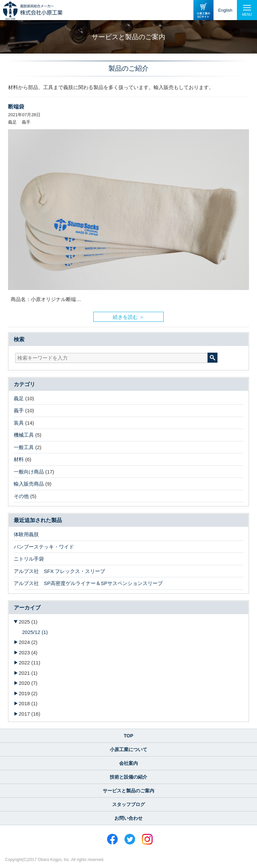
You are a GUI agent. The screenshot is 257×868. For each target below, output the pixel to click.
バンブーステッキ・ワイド (44, 547)
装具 (19, 423)
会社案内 (128, 763)
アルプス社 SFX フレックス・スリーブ (59, 571)
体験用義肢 (26, 534)
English (225, 10)
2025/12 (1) (35, 632)
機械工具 (24, 435)
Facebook (112, 839)
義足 (19, 398)
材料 (19, 459)
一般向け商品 (29, 472)
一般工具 (24, 447)
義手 (19, 410)
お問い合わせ (128, 818)
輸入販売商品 (29, 484)
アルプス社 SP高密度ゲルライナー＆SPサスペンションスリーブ (88, 583)
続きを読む (125, 315)
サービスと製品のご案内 (128, 791)
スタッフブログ (128, 804)
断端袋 (16, 107)
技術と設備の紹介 (128, 777)
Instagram (147, 839)
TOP (129, 736)
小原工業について (128, 749)
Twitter (130, 839)
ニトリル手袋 (29, 559)
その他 (21, 496)
